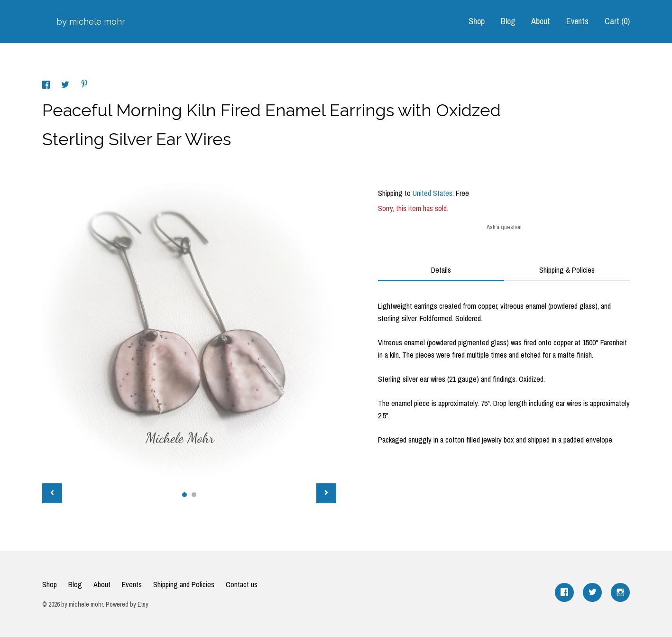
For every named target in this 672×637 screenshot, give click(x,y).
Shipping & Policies (567, 270)
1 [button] (184, 495)
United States (433, 193)
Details (441, 270)
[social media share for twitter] (66, 86)
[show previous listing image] (52, 493)
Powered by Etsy (127, 604)
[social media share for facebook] (47, 86)
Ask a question (504, 227)
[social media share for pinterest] (84, 85)
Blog (508, 21)
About (541, 21)
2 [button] (194, 495)
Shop (477, 21)
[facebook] (564, 592)
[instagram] (620, 592)
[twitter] (592, 592)
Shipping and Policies (184, 584)
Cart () (617, 21)
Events (577, 21)
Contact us (242, 584)
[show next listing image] (326, 493)
